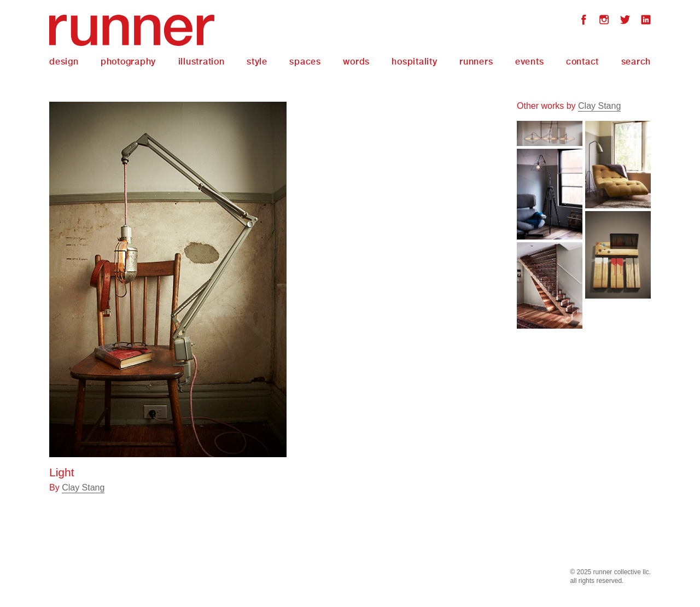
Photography (128, 62)
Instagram (604, 21)
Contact (582, 62)
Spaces (305, 62)
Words (356, 62)
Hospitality (414, 62)
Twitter (625, 21)
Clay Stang (83, 488)
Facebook (584, 21)
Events (530, 62)
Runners (476, 62)
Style (257, 62)
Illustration (202, 62)
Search (636, 62)
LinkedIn (646, 21)
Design (64, 62)
